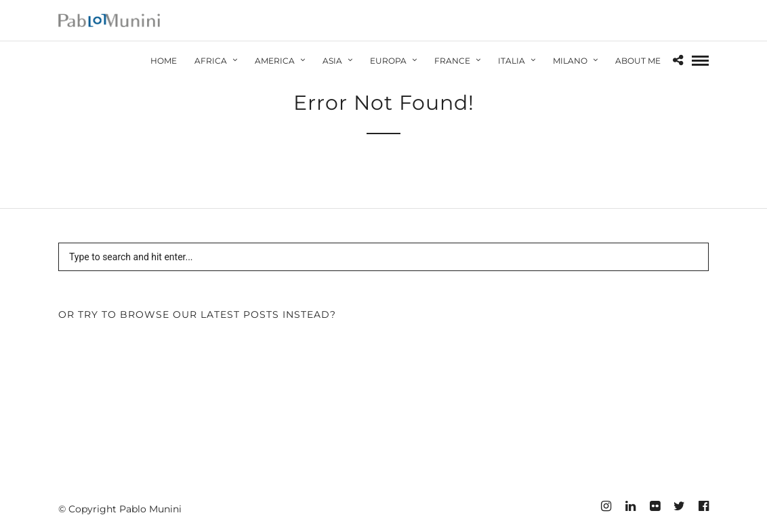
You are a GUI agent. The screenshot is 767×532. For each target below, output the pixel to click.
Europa (388, 61)
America (275, 61)
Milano (570, 61)
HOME (164, 61)
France (452, 61)
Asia (332, 61)
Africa (211, 61)
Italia (512, 61)
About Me (638, 61)
